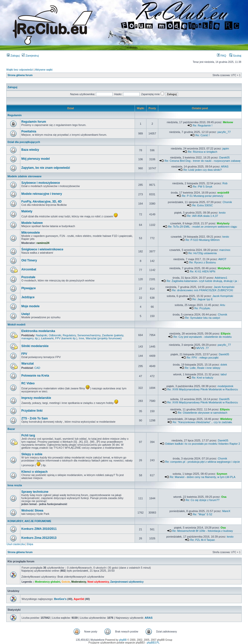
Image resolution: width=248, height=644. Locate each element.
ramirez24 (43, 243)
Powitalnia (29, 131)
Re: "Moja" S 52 (203, 514)
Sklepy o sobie (32, 454)
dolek (224, 365)
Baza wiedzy (30, 150)
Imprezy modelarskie (36, 398)
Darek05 (224, 157)
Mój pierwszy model (35, 159)
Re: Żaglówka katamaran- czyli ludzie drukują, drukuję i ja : (202, 281)
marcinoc (225, 250)
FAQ (222, 56)
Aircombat (29, 269)
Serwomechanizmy (89, 335)
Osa (224, 497)
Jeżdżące (28, 297)
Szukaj (235, 56)
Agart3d (79, 599)
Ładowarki (47, 338)
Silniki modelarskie (35, 346)
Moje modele (30, 306)
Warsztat (28, 364)
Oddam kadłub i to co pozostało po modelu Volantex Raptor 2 (202, 444)
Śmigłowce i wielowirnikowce (42, 249)
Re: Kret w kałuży (203, 378)
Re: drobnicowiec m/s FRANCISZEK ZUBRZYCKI (202, 290)
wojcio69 (223, 193)
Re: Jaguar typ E (203, 299)
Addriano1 (221, 278)
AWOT (222, 259)
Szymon (222, 474)
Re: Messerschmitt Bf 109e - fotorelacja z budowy (203, 531)
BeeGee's (60, 599)
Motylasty (223, 223)
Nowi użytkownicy (98, 582)
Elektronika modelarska (38, 331)
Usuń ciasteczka (16, 544)
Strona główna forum (20, 75)
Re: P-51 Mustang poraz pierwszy (202, 196)
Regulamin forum (34, 122)
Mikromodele (31, 233)
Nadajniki (42, 335)
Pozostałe (28, 277)
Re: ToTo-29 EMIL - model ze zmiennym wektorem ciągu (202, 227)
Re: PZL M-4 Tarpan (202, 540)
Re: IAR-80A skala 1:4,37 (203, 216)
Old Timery (29, 260)
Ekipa (30, 544)
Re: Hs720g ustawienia (202, 253)
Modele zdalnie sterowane (25, 176)
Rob (225, 183)
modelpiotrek (225, 386)
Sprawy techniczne (35, 492)
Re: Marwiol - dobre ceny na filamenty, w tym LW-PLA (203, 477)
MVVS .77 (203, 348)
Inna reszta (15, 485)
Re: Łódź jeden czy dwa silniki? (202, 170)
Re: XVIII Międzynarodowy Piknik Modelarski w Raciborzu (203, 389)
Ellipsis (226, 334)
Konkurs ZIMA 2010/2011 (39, 529)
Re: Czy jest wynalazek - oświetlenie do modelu (203, 337)
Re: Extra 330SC (202, 205)
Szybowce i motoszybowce (41, 183)
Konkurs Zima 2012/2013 (39, 538)
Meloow (228, 122)
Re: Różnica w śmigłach (202, 152)
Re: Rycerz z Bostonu (202, 262)
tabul (224, 374)
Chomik (227, 202)
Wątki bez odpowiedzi (20, 70)
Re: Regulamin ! (202, 125)
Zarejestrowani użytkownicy (127, 582)
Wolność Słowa (32, 511)
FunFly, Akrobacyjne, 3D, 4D (42, 202)
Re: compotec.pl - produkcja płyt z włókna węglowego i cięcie (203, 462)
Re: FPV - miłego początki (202, 358)
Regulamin (15, 115)
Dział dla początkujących (24, 142)
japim (226, 148)
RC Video (28, 383)
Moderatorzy (79, 582)
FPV (24, 354)
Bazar (11, 429)
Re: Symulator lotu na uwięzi (202, 318)
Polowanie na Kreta (35, 376)
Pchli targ (28, 435)
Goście (66, 582)
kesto (222, 213)
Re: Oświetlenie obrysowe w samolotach (202, 413)
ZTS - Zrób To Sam (35, 418)
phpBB (123, 640)
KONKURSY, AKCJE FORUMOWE (29, 521)
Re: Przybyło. (202, 308)
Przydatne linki (32, 411)
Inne (81, 338)
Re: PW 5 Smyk (203, 187)
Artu (223, 305)
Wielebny (226, 419)
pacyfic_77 (224, 132)
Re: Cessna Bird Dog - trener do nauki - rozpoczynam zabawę (202, 161)
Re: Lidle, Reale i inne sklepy (203, 368)
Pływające (28, 288)
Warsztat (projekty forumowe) (104, 338)
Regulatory (69, 335)
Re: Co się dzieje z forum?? (202, 500)
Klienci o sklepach (34, 472)
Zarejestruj (30, 56)
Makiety (27, 211)
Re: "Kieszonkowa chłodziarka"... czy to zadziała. (202, 422)
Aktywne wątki (44, 70)
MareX (226, 511)
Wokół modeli (16, 325)
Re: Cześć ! (202, 135)
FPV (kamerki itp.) (66, 338)
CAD (37, 368)
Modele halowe (32, 223)
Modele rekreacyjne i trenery (42, 194)
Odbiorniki (55, 335)
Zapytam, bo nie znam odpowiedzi (46, 168)
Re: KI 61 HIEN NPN (202, 271)
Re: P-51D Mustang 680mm (203, 240)
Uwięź (26, 314)
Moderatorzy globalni (48, 582)
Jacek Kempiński (224, 287)
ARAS (225, 167)
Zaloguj (13, 56)
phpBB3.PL (153, 643)
